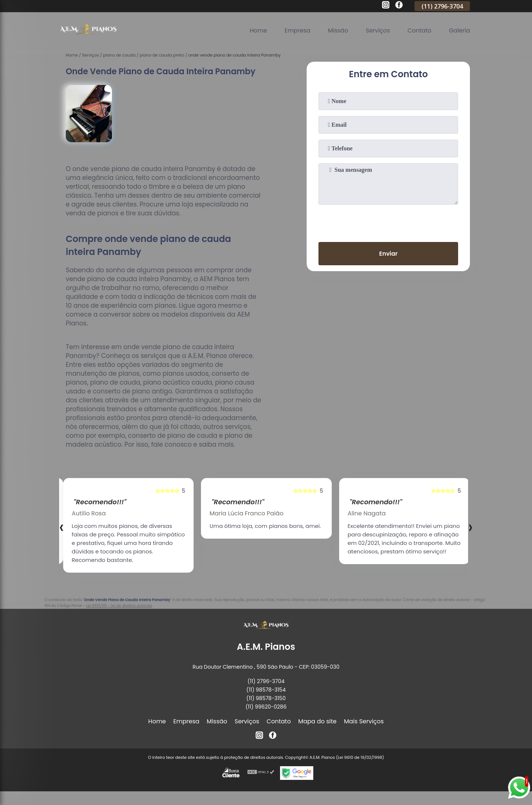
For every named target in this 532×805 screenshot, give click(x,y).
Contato (419, 30)
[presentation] (388, 222)
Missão (336, 30)
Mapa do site (317, 721)
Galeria (459, 30)
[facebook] (399, 6)
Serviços (377, 30)
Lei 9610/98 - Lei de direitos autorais (119, 606)
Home (256, 30)
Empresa (295, 30)
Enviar (388, 254)
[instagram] (386, 6)
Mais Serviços (364, 721)
